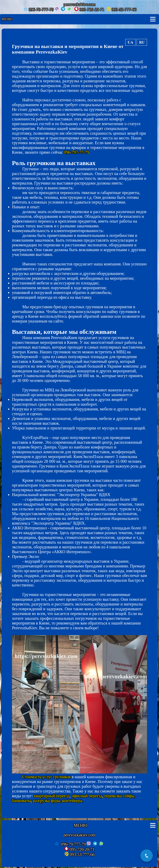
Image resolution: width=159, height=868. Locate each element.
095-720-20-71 (89, 9)
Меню (7, 19)
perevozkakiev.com (80, 835)
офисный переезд (87, 796)
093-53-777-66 (121, 9)
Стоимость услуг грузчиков (47, 777)
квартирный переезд (52, 796)
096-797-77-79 (76, 152)
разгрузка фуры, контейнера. (58, 801)
